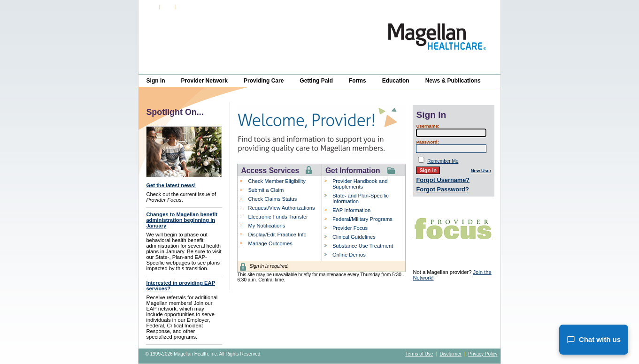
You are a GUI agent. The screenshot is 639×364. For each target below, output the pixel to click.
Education (396, 81)
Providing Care (264, 81)
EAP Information (351, 210)
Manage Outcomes (270, 243)
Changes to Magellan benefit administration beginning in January (182, 220)
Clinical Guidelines (354, 237)
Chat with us (594, 340)
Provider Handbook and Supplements (360, 184)
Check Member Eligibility (277, 181)
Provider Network (204, 81)
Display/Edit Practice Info (277, 235)
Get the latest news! (171, 185)
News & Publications (453, 81)
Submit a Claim (266, 190)
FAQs (167, 7)
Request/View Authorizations (281, 208)
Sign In (150, 7)
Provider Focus (350, 228)
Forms (358, 81)
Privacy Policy (483, 354)
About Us (187, 7)
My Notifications (266, 226)
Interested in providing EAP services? (181, 286)
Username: (428, 126)
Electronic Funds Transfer (278, 217)
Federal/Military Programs (362, 219)
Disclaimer (450, 354)
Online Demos (349, 255)
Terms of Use (419, 354)
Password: (427, 142)
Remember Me (443, 161)
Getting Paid (316, 81)
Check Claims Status (272, 199)
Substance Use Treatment (363, 246)
